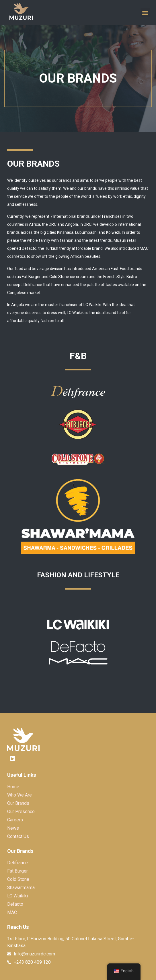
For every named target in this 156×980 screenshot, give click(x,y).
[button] (145, 12)
